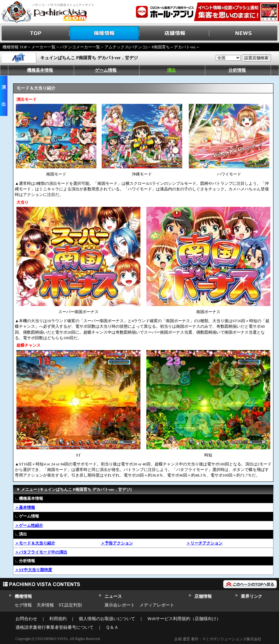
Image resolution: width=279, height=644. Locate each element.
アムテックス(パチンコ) (126, 47)
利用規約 (58, 619)
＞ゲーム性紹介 (29, 525)
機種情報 (105, 33)
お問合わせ (26, 619)
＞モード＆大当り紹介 (35, 543)
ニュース (113, 596)
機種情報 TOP (15, 47)
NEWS (244, 33)
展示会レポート (120, 605)
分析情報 (237, 70)
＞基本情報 (25, 507)
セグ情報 (23, 605)
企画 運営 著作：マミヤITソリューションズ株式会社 (218, 639)
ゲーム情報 (106, 70)
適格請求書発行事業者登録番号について (55, 627)
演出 (171, 70)
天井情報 (45, 605)
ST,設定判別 (70, 605)
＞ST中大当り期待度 (33, 570)
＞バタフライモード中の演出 (41, 552)
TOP (35, 33)
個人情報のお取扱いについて (107, 619)
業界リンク (252, 596)
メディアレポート (157, 605)
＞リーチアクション (204, 543)
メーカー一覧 (43, 47)
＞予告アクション (117, 543)
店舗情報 (174, 33)
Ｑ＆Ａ (112, 627)
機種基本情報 (40, 70)
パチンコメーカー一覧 (80, 47)
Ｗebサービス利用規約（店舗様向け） (184, 619)
